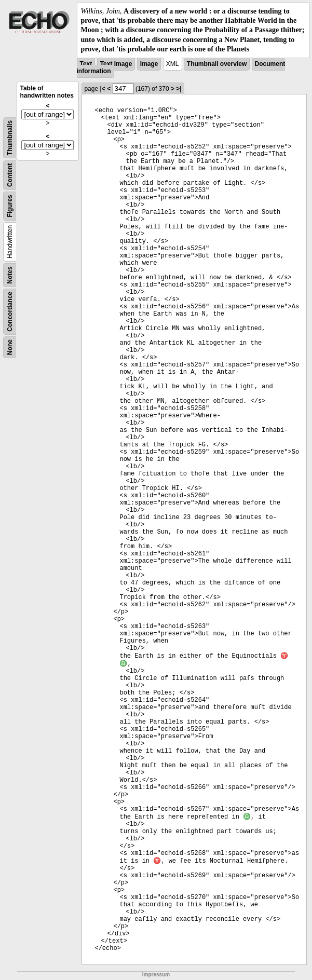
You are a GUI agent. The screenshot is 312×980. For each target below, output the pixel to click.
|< (102, 89)
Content (10, 175)
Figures (10, 206)
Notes (10, 275)
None (10, 347)
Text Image (116, 64)
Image (149, 64)
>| (179, 89)
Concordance (10, 312)
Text (86, 64)
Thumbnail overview (217, 64)
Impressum (156, 975)
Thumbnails (10, 138)
